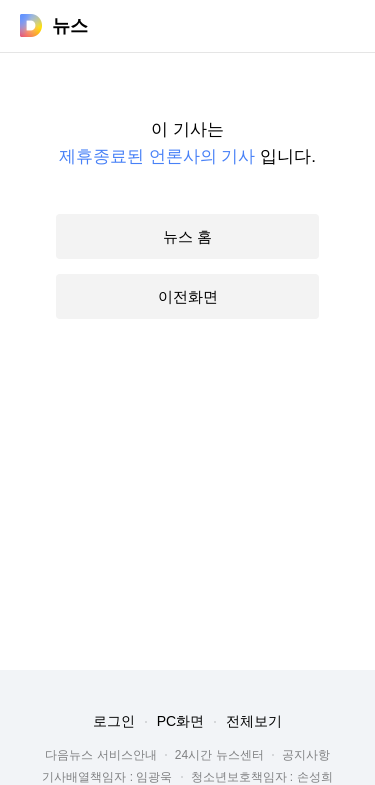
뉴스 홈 (187, 236)
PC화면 (180, 721)
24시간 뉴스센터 (219, 755)
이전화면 (188, 296)
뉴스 (70, 26)
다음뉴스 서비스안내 (100, 755)
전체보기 (254, 721)
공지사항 (306, 755)
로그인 (114, 721)
